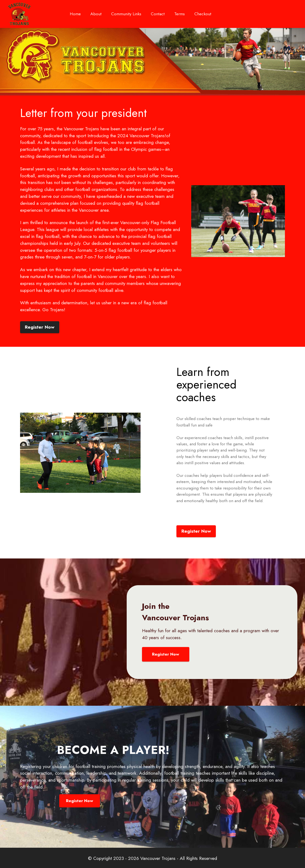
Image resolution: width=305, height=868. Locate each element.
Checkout (203, 14)
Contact (158, 14)
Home (75, 15)
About (96, 15)
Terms (180, 14)
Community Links (126, 15)
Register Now (40, 327)
